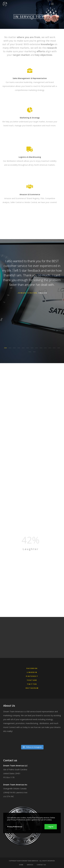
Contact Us (41, 865)
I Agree (51, 827)
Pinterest (32, 676)
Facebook (32, 668)
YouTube (32, 680)
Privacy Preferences (15, 827)
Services (30, 865)
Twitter (32, 684)
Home (21, 865)
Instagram (32, 688)
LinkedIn (32, 672)
